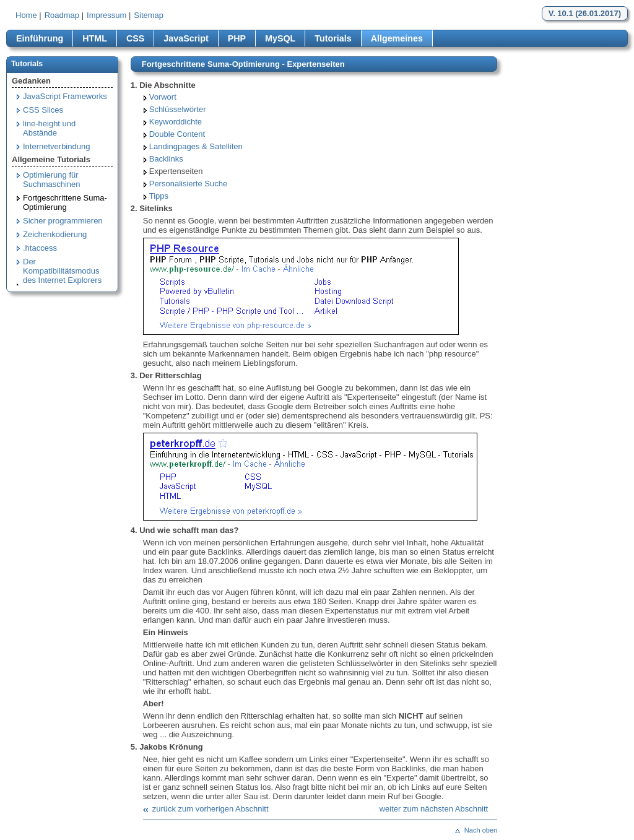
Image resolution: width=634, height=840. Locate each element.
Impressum (106, 15)
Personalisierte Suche (188, 184)
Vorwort (163, 97)
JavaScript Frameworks (65, 96)
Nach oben (481, 830)
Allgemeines (397, 38)
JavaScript (186, 38)
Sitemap (149, 15)
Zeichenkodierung (55, 234)
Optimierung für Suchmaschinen (52, 180)
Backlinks (166, 159)
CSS (135, 38)
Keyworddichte (176, 122)
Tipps (159, 196)
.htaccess (40, 248)
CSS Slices (43, 110)
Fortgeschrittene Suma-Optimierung (65, 202)
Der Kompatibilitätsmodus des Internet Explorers (62, 271)
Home (26, 15)
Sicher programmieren (63, 221)
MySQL (280, 38)
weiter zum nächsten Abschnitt (434, 809)
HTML (95, 38)
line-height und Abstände (49, 128)
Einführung (40, 38)
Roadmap (62, 15)
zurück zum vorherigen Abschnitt (211, 809)
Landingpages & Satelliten (196, 146)
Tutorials (333, 38)
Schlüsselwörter (178, 109)
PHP (237, 38)
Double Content (177, 134)
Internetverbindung (56, 146)
